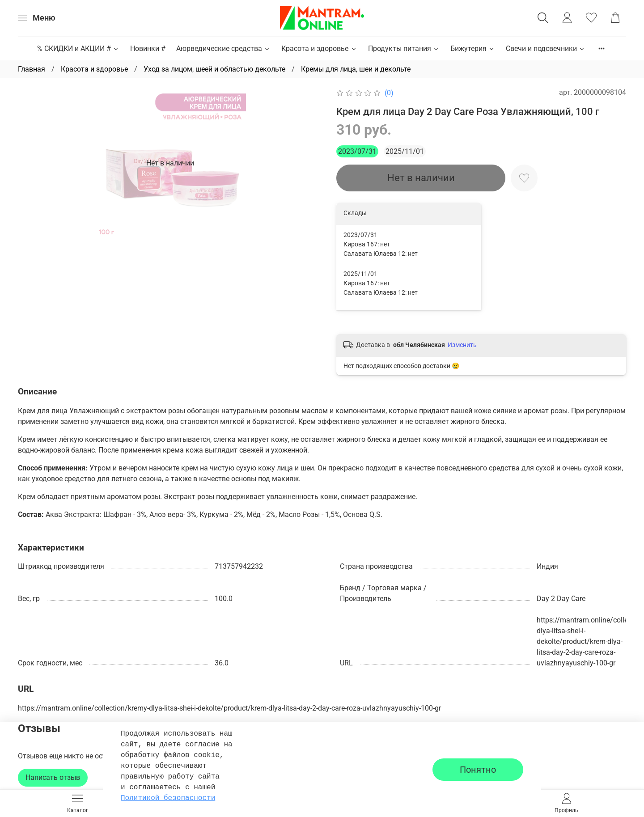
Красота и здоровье (319, 49)
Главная (32, 69)
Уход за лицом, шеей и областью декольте (214, 69)
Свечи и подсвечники (546, 49)
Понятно (478, 770)
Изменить (462, 345)
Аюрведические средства (223, 49)
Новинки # (148, 49)
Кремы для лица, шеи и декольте (356, 69)
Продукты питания (404, 49)
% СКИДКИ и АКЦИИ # (78, 49)
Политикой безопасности (168, 798)
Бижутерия (473, 49)
